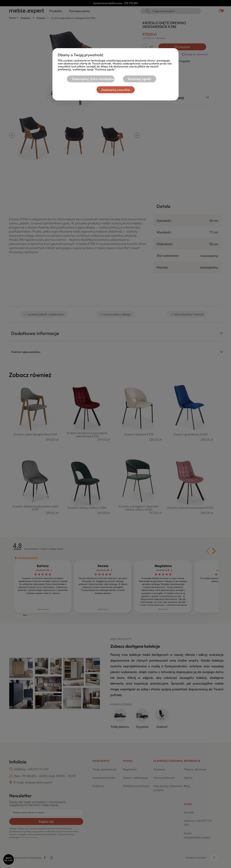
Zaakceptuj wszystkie (116, 90)
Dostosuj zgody (140, 79)
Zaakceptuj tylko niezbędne (93, 79)
